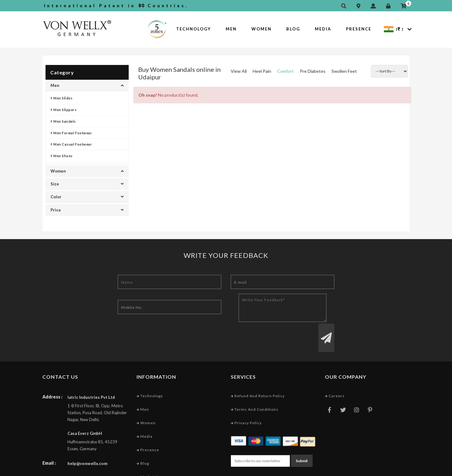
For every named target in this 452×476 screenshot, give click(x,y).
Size (87, 184)
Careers (335, 372)
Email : (49, 439)
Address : (52, 373)
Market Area (151, 453)
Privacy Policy (246, 399)
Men (231, 29)
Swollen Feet (344, 71)
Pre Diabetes (313, 71)
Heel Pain (262, 71)
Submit (302, 437)
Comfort (285, 71)
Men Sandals (63, 121)
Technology (194, 29)
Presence (359, 29)
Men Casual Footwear (71, 144)
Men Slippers (64, 110)
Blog (293, 29)
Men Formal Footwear (71, 133)
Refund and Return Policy (258, 372)
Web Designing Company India (379, 470)
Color (87, 197)
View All (239, 71)
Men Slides (62, 98)
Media (323, 29)
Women (261, 29)
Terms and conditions (255, 385)
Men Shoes (62, 156)
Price (87, 210)
